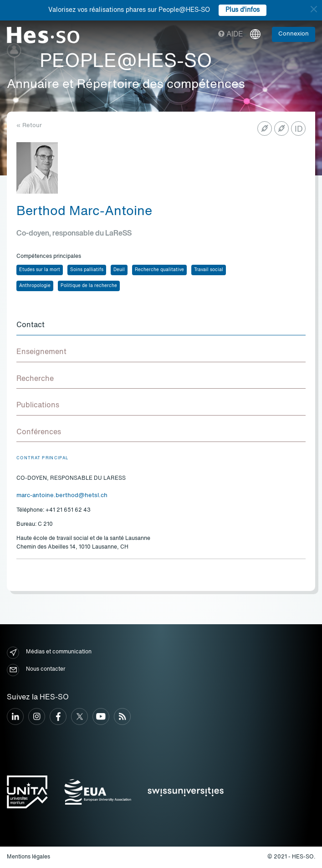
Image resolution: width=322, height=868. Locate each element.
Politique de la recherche (89, 286)
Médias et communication (49, 653)
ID (299, 129)
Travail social (209, 270)
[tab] (161, 326)
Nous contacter (36, 670)
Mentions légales (28, 857)
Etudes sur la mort (40, 270)
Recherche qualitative (159, 270)
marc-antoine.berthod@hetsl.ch (62, 496)
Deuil (119, 270)
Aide (231, 35)
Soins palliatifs (87, 270)
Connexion (294, 34)
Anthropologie (35, 286)
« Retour (29, 126)
